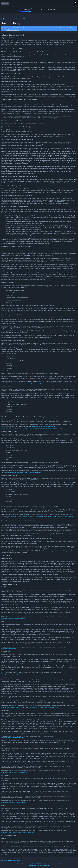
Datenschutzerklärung (7, 860)
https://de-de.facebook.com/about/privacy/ (24, 383)
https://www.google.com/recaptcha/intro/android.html (44, 707)
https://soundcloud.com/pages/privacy (12, 738)
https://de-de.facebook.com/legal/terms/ (50, 383)
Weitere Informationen (13, 30)
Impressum (17, 860)
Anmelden (5, 3)
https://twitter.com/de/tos (15, 472)
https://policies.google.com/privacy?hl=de (49, 428)
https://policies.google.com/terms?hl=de (44, 426)
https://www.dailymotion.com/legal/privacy (14, 802)
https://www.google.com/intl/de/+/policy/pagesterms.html (18, 428)
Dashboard (26, 10)
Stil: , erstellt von (39, 866)
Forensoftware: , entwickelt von (39, 864)
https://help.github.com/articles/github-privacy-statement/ (18, 832)
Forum (39, 10)
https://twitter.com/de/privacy (33, 472)
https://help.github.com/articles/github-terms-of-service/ (27, 516)
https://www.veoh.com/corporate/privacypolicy (15, 772)
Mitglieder (52, 10)
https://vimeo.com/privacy (9, 649)
